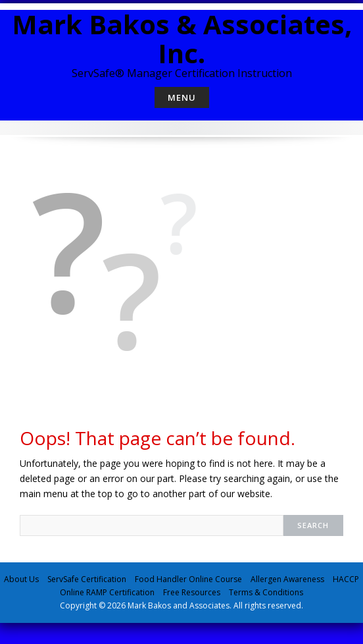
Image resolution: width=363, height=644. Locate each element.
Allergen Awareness (287, 579)
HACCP (346, 579)
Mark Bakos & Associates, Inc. (182, 39)
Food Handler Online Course (188, 579)
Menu (182, 97)
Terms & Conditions (266, 592)
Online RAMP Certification (107, 592)
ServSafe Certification (87, 579)
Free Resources (192, 592)
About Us (21, 579)
